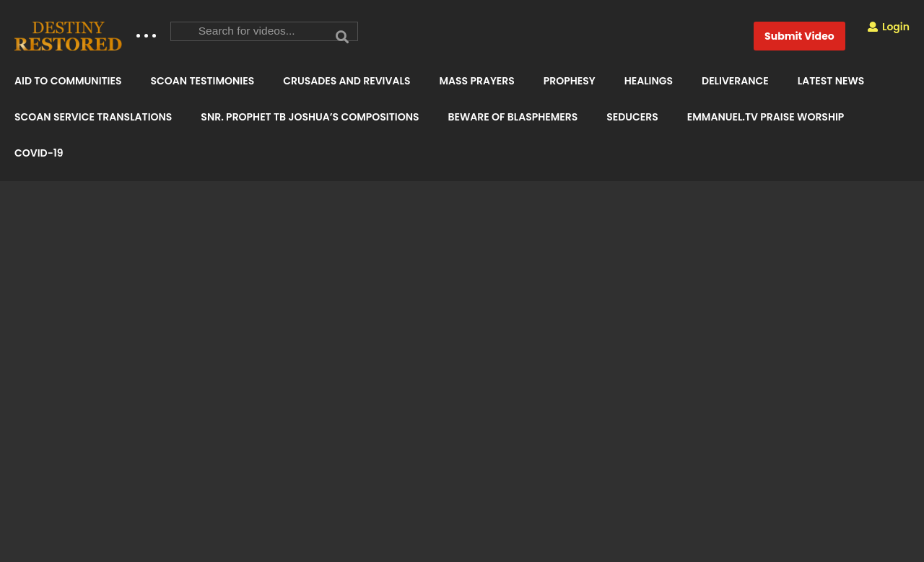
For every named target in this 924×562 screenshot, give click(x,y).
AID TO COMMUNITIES (68, 81)
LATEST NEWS (831, 81)
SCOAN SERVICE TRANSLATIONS (93, 117)
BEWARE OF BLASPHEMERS (513, 117)
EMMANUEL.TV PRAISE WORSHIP (766, 117)
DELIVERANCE (735, 81)
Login (889, 27)
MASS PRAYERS (476, 81)
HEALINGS (649, 81)
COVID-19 (39, 153)
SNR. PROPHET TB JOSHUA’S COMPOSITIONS (310, 117)
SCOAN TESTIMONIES (202, 81)
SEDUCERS (632, 117)
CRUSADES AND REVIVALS (346, 81)
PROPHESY (570, 81)
